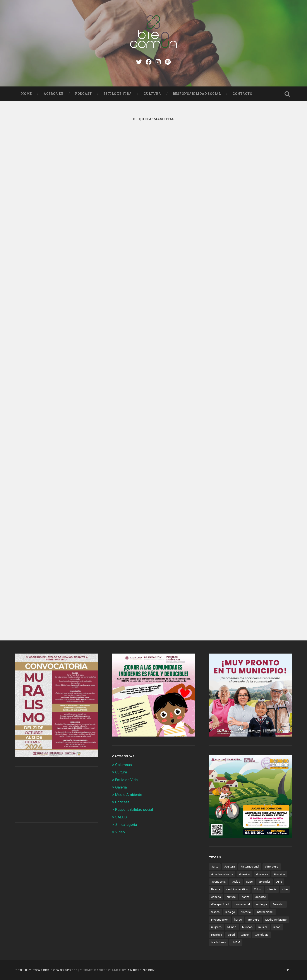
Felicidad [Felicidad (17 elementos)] (279, 904)
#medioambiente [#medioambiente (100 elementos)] (222, 874)
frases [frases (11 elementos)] (215, 912)
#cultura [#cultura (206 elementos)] (229, 866)
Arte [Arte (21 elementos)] (279, 882)
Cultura (152, 94)
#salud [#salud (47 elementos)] (236, 882)
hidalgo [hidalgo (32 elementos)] (230, 912)
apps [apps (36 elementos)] (249, 882)
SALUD (121, 817)
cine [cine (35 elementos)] (285, 889)
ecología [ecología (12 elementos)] (261, 904)
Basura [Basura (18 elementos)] (216, 889)
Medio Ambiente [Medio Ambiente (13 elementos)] (276, 920)
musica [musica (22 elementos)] (263, 927)
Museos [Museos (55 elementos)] (247, 927)
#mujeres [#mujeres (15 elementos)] (262, 874)
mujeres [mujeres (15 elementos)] (216, 927)
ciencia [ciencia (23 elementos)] (272, 889)
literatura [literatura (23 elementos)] (254, 920)
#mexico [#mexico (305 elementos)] (244, 874)
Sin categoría (126, 825)
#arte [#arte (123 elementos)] (215, 866)
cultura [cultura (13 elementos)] (231, 897)
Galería (121, 787)
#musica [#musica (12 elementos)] (279, 874)
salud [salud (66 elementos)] (231, 935)
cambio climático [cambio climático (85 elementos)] (237, 889)
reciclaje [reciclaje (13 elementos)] (217, 935)
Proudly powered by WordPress (46, 970)
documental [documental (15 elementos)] (242, 904)
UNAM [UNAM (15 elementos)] (236, 942)
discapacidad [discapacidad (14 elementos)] (220, 904)
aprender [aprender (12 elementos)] (264, 882)
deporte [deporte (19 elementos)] (261, 897)
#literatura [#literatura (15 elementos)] (272, 866)
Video (120, 832)
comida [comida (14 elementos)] (216, 897)
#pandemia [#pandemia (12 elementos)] (218, 882)
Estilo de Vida (118, 94)
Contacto (242, 94)
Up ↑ (288, 970)
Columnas (123, 765)
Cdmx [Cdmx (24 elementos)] (258, 889)
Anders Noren (141, 970)
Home (27, 94)
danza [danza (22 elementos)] (245, 897)
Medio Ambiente (129, 795)
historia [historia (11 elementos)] (246, 912)
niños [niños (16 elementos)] (277, 927)
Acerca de (53, 94)
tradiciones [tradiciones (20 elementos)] (219, 942)
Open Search (287, 94)
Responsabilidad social (197, 94)
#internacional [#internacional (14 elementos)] (250, 866)
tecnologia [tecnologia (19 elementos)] (262, 935)
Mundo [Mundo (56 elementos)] (232, 927)
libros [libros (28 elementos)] (238, 920)
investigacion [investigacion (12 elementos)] (220, 920)
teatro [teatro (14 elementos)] (245, 935)
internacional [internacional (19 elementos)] (265, 912)
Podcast (83, 94)
